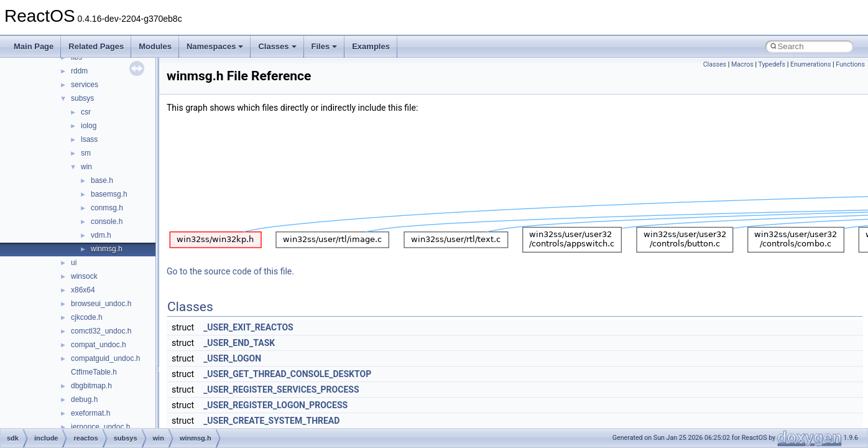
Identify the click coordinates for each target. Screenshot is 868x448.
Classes (277, 46)
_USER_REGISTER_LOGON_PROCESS (275, 405)
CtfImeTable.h (94, 372)
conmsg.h (107, 208)
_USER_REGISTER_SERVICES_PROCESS (281, 390)
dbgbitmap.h (91, 386)
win (86, 167)
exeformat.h (90, 413)
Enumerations (811, 64)
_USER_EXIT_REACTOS (248, 327)
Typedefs (772, 64)
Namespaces (215, 46)
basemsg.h (109, 194)
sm (86, 153)
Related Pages (96, 46)
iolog (89, 126)
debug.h (84, 399)
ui (74, 263)
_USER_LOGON (232, 358)
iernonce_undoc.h (100, 427)
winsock (84, 276)
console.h (107, 222)
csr (86, 112)
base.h (102, 180)
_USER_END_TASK (239, 343)
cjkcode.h (87, 317)
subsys (82, 98)
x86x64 (83, 290)
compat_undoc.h (99, 345)
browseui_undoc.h (101, 304)
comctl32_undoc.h (101, 331)
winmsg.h (107, 249)
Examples (371, 46)
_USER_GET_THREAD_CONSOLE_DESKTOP (287, 374)
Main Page (34, 46)
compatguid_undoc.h (105, 358)
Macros (742, 64)
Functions (850, 64)
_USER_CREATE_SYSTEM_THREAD (271, 421)
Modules (155, 46)
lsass (89, 139)
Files (325, 46)
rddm (79, 71)
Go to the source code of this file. (230, 271)
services (85, 85)
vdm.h (101, 235)
